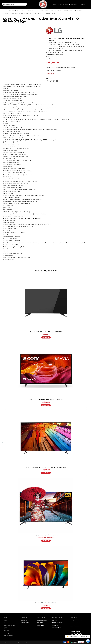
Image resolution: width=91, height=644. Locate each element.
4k (50, 57)
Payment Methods (56, 624)
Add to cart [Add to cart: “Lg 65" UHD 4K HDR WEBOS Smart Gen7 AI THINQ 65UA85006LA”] (46, 473)
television (56, 57)
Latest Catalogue (40, 626)
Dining (5, 632)
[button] (48, 81)
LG (51, 59)
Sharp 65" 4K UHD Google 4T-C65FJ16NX (46, 535)
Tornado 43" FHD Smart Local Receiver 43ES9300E (46, 332)
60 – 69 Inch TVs (13, 14)
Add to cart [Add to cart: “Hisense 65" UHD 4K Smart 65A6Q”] (46, 608)
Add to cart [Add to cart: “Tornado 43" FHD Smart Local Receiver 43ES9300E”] (46, 337)
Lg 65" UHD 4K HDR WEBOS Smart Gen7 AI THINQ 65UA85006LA (46, 467)
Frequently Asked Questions (58, 622)
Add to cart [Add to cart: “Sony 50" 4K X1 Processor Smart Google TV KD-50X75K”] (46, 405)
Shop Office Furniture (25, 622)
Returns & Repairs (56, 626)
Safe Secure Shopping (56, 627)
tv (60, 57)
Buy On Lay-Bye (40, 622)
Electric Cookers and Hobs (9, 626)
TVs (8, 14)
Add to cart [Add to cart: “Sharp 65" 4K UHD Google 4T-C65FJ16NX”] (46, 541)
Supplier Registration (25, 624)
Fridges (6, 624)
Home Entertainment (8, 635)
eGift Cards (39, 624)
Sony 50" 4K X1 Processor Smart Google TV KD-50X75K (46, 400)
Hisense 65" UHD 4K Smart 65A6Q (46, 603)
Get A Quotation (24, 621)
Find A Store (54, 621)
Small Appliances (7, 634)
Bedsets (6, 621)
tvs (61, 57)
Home (5, 14)
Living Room (6, 631)
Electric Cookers (7, 629)
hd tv (52, 57)
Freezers (6, 627)
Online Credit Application (42, 621)
